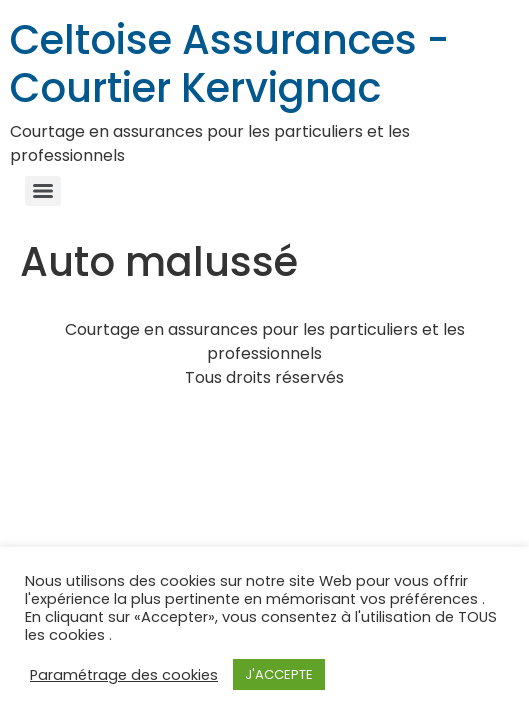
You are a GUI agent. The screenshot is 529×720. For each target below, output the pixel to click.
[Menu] (43, 191)
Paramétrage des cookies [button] (124, 675)
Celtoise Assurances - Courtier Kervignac (229, 64)
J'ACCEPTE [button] (279, 674)
